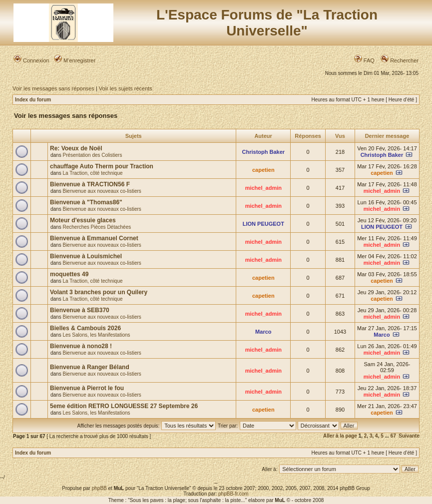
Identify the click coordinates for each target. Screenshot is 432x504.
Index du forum (33, 100)
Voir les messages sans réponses (53, 88)
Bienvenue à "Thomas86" (86, 202)
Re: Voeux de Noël (76, 148)
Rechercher (400, 60)
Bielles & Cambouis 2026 (85, 328)
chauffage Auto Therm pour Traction (102, 166)
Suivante (409, 436)
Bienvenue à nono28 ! (81, 346)
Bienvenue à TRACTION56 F (90, 184)
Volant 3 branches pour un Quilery (99, 292)
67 (393, 436)
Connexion (31, 60)
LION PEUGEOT (263, 224)
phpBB (99, 488)
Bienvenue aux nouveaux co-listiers (102, 191)
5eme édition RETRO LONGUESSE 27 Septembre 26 (124, 406)
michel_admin (263, 188)
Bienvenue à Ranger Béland (90, 367)
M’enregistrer (75, 60)
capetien (263, 170)
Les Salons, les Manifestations (96, 335)
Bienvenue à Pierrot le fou (87, 388)
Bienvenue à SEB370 (80, 310)
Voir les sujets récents (126, 88)
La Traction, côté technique (92, 173)
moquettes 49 (69, 274)
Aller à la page (340, 436)
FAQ (364, 60)
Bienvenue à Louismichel (86, 256)
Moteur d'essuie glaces (83, 220)
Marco (263, 332)
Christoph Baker (264, 152)
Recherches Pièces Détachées (97, 227)
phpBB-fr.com (233, 494)
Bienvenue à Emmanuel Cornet (94, 238)
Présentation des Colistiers (92, 155)
